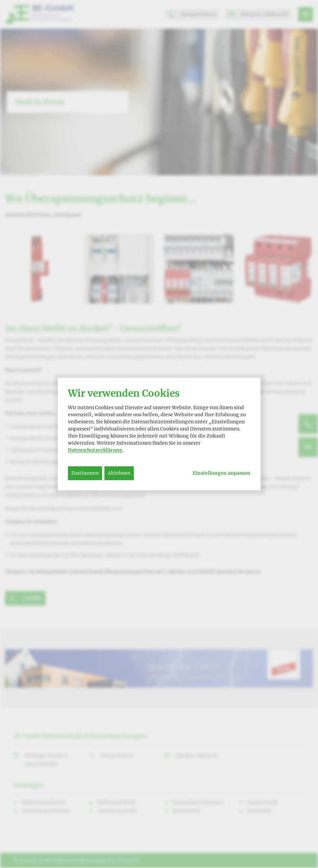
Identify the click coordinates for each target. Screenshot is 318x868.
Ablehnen (119, 473)
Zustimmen (85, 473)
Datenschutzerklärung (95, 450)
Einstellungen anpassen (222, 473)
